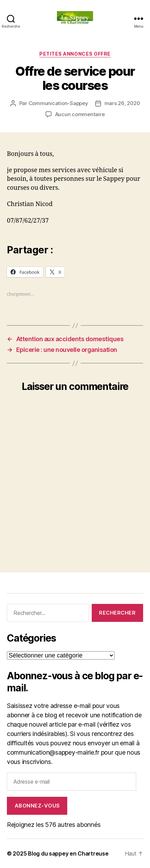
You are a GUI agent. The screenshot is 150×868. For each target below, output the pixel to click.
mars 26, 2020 (122, 103)
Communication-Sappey (58, 103)
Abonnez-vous (37, 806)
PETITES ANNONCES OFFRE (75, 54)
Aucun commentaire (80, 114)
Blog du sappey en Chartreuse (68, 853)
